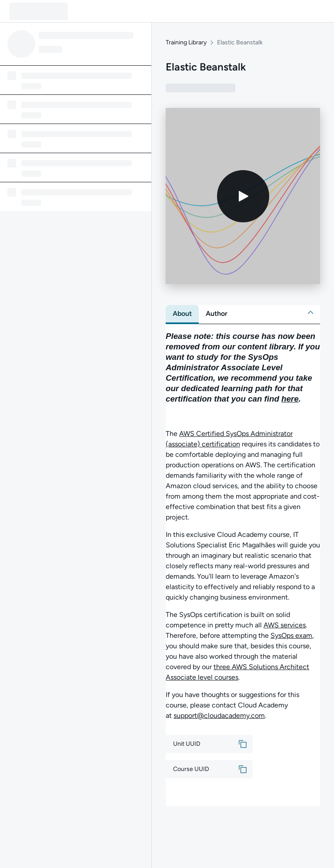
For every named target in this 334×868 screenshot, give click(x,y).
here (290, 399)
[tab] (182, 314)
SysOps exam (291, 635)
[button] (311, 312)
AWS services (285, 625)
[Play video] (243, 196)
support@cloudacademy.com (219, 716)
